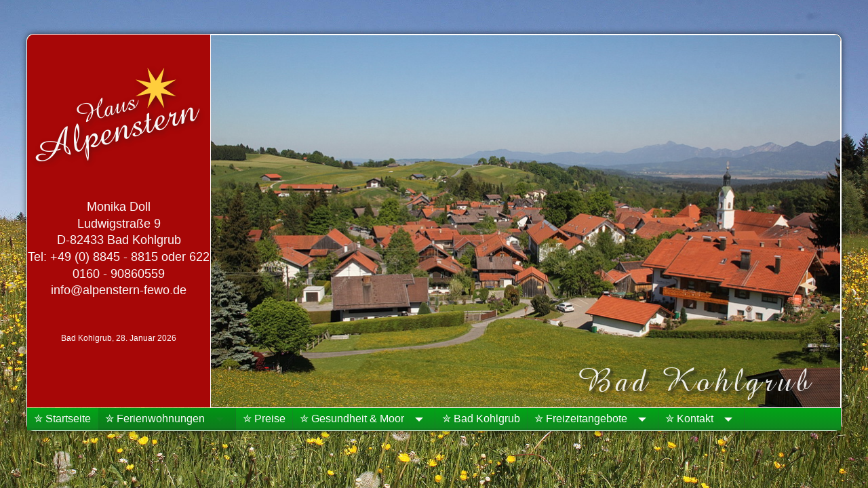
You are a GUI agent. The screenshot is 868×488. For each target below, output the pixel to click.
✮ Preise (264, 419)
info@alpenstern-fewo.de (119, 290)
